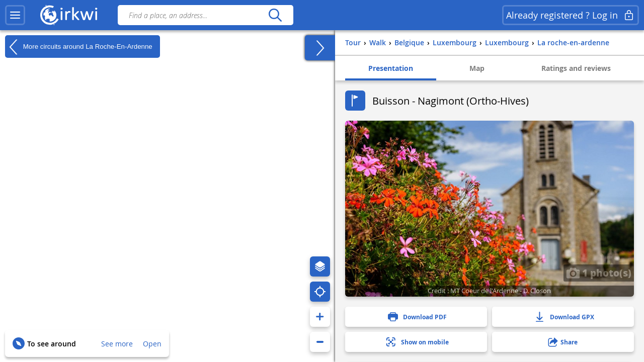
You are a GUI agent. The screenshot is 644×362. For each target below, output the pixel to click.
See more (117, 344)
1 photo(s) (599, 273)
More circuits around (79, 47)
